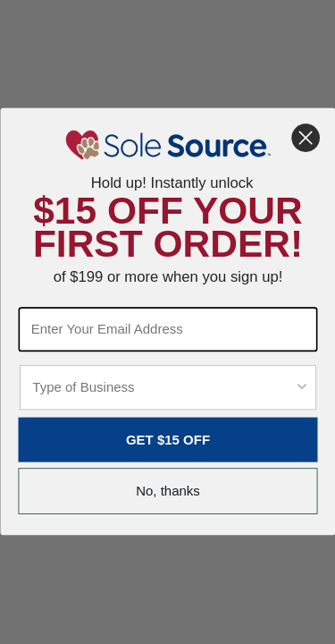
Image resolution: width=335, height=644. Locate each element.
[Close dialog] (305, 138)
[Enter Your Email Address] (167, 330)
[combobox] (163, 388)
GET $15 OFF (167, 441)
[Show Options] (301, 388)
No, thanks (168, 491)
